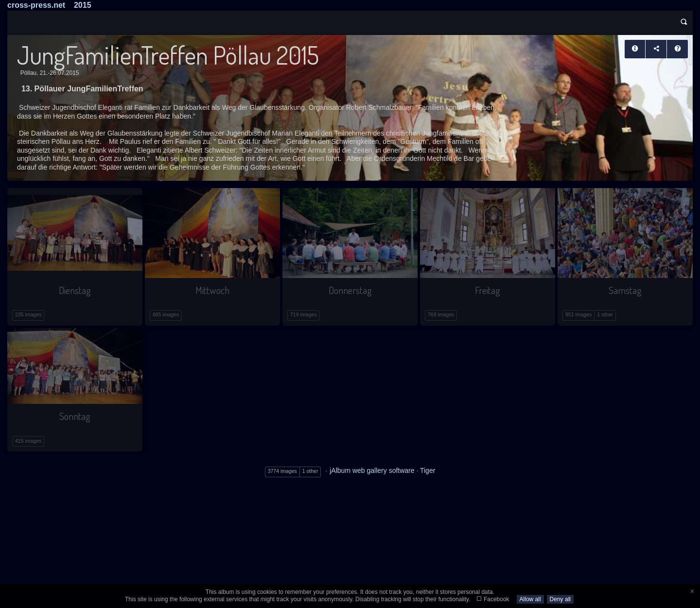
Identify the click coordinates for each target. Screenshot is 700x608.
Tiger (428, 470)
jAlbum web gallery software (372, 470)
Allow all (530, 599)
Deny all (560, 599)
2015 (83, 5)
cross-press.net (36, 5)
